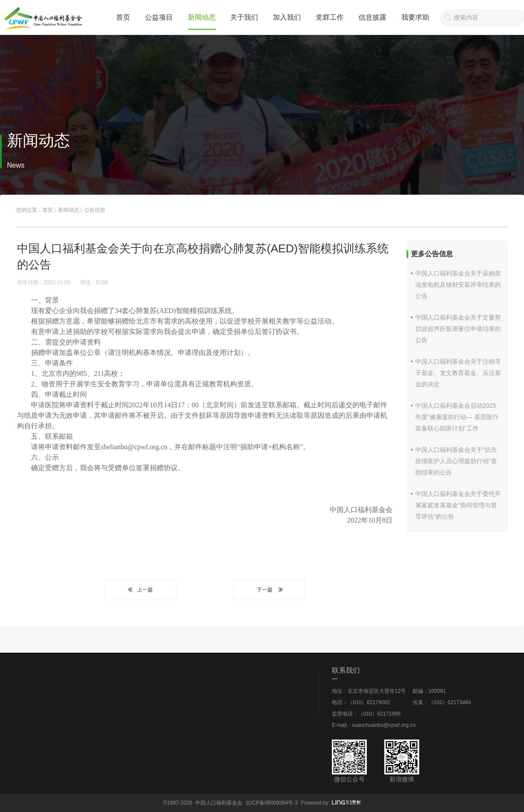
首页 (123, 17)
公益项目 (159, 17)
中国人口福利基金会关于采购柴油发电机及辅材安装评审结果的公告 (458, 285)
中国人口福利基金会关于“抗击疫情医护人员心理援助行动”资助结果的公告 (456, 461)
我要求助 (415, 17)
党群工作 (330, 17)
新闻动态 (202, 17)
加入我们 (287, 17)
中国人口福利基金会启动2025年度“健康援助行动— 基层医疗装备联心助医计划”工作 (457, 417)
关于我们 (244, 17)
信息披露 (372, 17)
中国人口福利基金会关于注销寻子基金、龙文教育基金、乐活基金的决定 (458, 373)
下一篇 (269, 590)
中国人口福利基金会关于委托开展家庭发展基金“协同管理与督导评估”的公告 (458, 505)
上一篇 (141, 590)
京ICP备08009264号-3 (272, 803)
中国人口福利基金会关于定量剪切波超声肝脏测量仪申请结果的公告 (458, 329)
